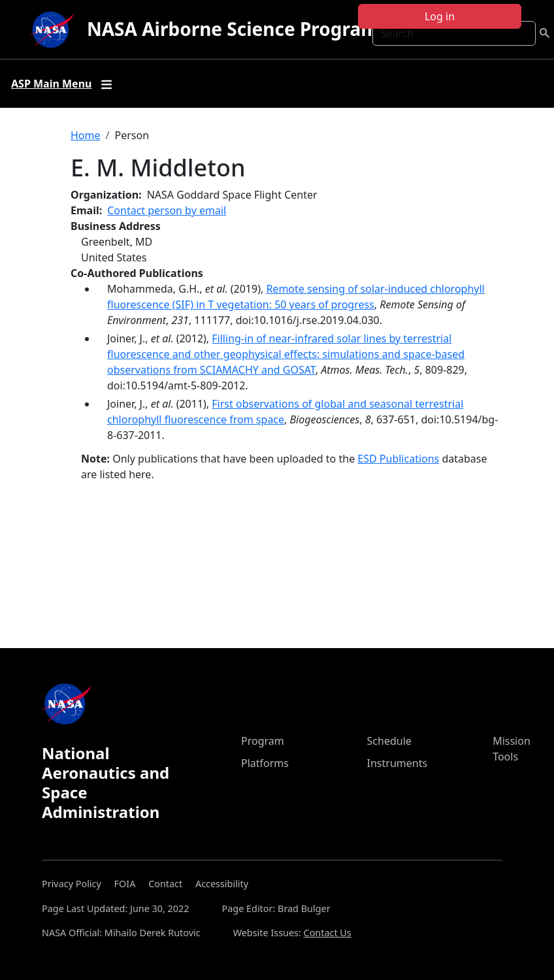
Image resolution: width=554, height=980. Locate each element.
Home (86, 135)
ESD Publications (398, 459)
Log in (440, 16)
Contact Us (328, 933)
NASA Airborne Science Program (233, 29)
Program (263, 741)
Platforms (265, 763)
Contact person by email (167, 210)
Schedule (389, 741)
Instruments (398, 763)
